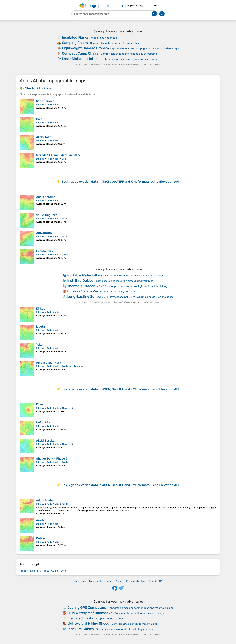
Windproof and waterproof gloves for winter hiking (138, 286)
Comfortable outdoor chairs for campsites (114, 43)
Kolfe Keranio (45, 101)
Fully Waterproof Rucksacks (90, 613)
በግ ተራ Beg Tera (47, 215)
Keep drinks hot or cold (104, 38)
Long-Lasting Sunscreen (87, 297)
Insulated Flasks (75, 37)
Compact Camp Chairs (80, 53)
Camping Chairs (75, 43)
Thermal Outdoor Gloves (87, 286)
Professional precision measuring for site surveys (130, 59)
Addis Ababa (53, 105)
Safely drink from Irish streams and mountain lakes (134, 276)
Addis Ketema (46, 197)
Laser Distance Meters (80, 59)
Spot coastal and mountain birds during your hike (125, 281)
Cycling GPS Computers (87, 608)
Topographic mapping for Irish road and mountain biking (141, 608)
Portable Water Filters (85, 275)
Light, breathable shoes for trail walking (134, 624)
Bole (39, 119)
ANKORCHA (44, 233)
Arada (65, 366)
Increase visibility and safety (121, 292)
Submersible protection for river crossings (139, 613)
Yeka (64, 219)
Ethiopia (40, 105)
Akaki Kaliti (44, 137)
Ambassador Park (49, 363)
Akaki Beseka (45, 441)
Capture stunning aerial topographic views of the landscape (145, 48)
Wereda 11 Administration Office (58, 155)
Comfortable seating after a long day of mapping (129, 54)
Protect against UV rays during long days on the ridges (142, 297)
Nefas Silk (43, 423)
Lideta (40, 327)
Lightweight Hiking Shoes (88, 623)
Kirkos (41, 309)
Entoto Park (45, 251)
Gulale (65, 255)
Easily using (120, 182)
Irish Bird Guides (80, 280)
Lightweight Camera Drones (85, 48)
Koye (39, 404)
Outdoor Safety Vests (84, 291)
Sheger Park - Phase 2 (52, 459)
